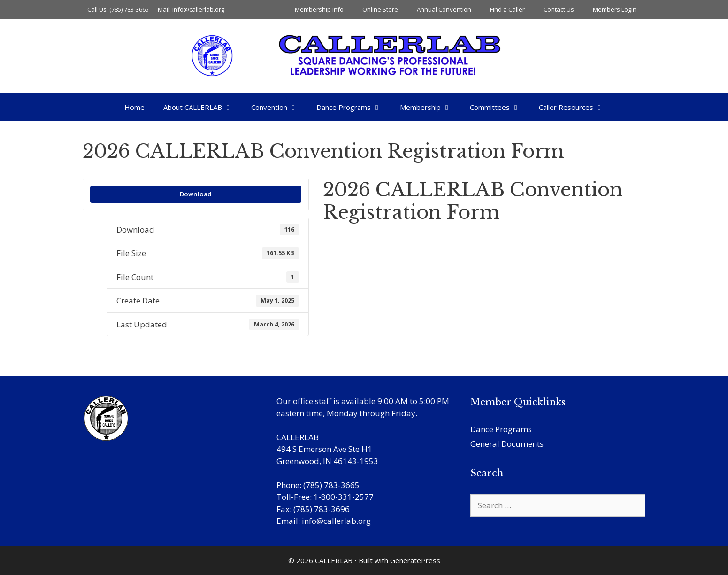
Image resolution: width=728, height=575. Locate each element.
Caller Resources (576, 107)
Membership (430, 107)
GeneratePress (415, 560)
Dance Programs (353, 107)
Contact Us (559, 9)
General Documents (507, 444)
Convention (279, 107)
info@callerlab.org (336, 521)
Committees (500, 107)
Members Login (615, 9)
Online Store (380, 9)
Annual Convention (444, 9)
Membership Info (319, 9)
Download (196, 194)
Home (134, 107)
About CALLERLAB (203, 107)
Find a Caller (507, 9)
